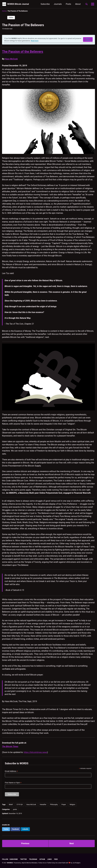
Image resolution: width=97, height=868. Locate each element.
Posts (68, 4)
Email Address (11, 771)
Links (50, 859)
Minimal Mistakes (32, 863)
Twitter (23, 859)
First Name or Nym (13, 783)
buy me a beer (57, 863)
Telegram (33, 859)
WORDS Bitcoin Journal (18, 4)
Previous (25, 843)
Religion (72, 805)
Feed (56, 859)
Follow (11, 18)
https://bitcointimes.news (35, 752)
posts (15, 809)
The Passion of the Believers (23, 52)
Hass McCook (11, 59)
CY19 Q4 (20, 805)
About (78, 4)
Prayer (64, 805)
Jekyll (23, 863)
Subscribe (45, 4)
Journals (58, 4)
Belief (11, 805)
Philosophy (54, 805)
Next (72, 843)
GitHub (42, 859)
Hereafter (43, 805)
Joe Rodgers (76, 863)
